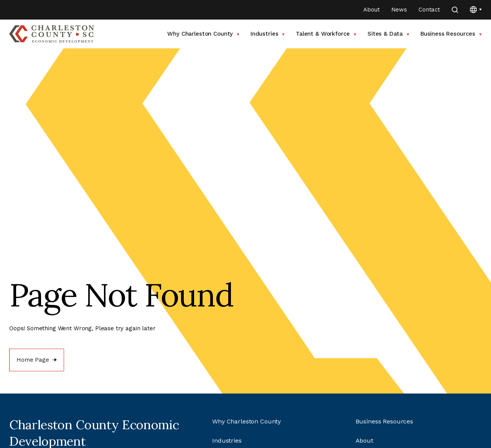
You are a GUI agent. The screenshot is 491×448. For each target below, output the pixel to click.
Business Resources (451, 34)
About (371, 10)
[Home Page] (37, 360)
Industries (268, 34)
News (399, 10)
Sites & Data (388, 34)
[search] (455, 10)
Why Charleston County (203, 34)
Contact (429, 10)
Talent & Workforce (326, 34)
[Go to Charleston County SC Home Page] (52, 34)
